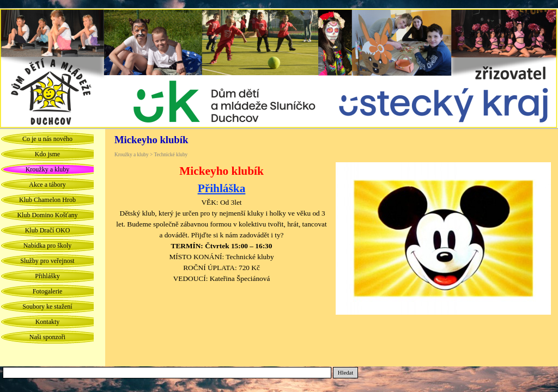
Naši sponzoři (47, 337)
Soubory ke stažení (47, 307)
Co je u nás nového (47, 139)
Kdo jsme (47, 154)
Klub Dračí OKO (48, 230)
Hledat (345, 373)
